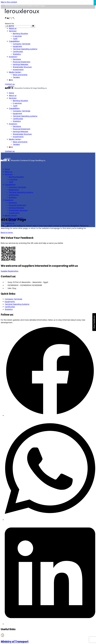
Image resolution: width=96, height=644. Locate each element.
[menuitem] (50, 80)
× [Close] (95, 3)
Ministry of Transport (15, 642)
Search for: (10, 24)
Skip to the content (9, 2)
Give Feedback (94, 322)
